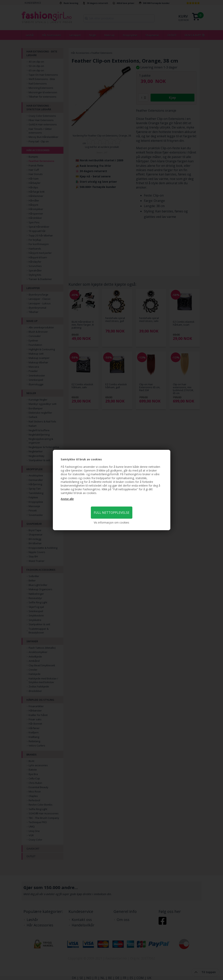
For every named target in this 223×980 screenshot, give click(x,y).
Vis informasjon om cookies (111, 522)
